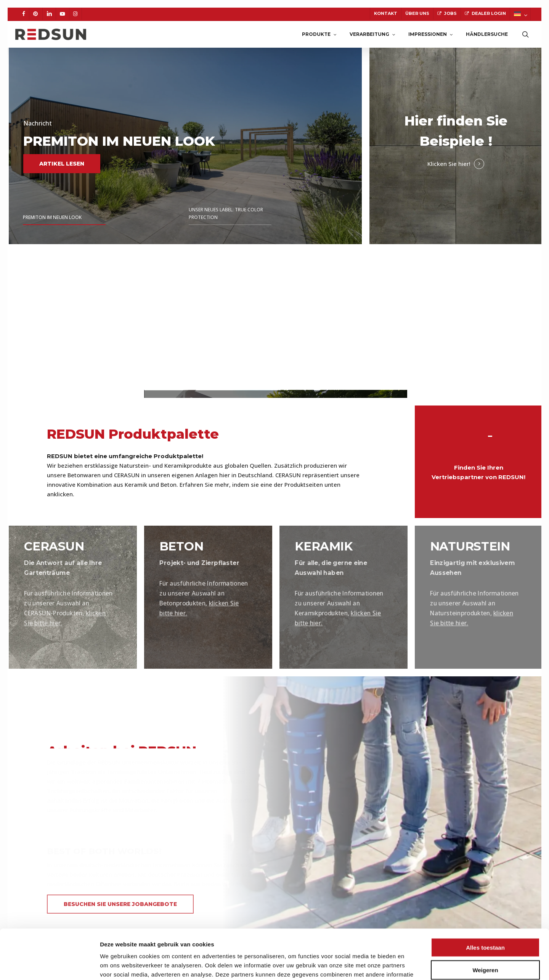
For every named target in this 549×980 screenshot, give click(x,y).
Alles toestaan (485, 898)
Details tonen (412, 965)
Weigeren (485, 920)
